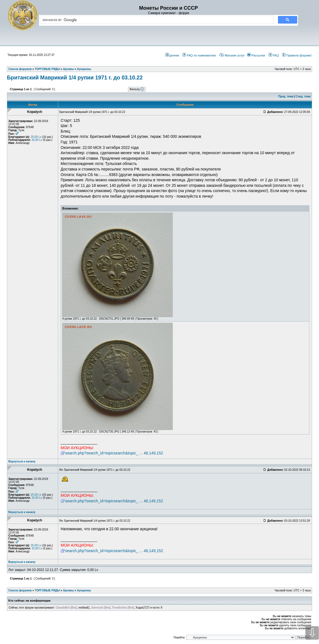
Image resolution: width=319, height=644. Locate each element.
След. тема (303, 96)
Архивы (68, 590)
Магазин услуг (232, 55)
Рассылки (256, 55)
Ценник (172, 55)
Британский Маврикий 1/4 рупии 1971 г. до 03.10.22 (75, 77)
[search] (156, 20)
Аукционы (84, 590)
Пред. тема (286, 96)
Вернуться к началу (22, 461)
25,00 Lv (36, 137)
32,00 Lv (37, 140)
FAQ (274, 55)
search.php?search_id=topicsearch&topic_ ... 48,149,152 (114, 453)
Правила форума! (297, 55)
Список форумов (20, 590)
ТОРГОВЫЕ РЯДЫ (47, 590)
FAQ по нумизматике (199, 55)
